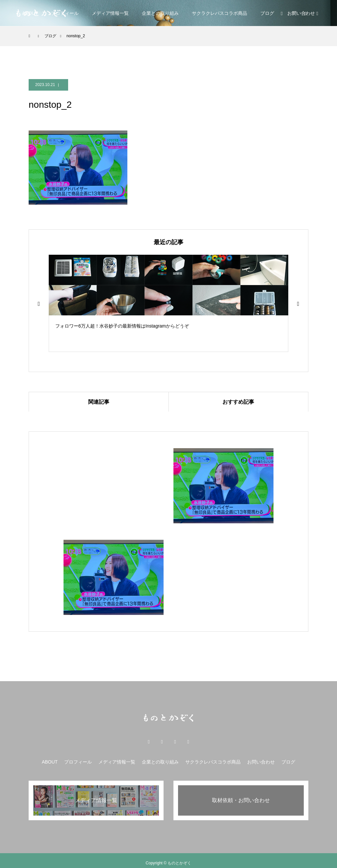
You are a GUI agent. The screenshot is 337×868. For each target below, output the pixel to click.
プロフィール (78, 762)
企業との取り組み (160, 13)
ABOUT (50, 762)
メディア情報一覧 (110, 13)
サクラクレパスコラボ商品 (220, 13)
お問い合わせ (261, 762)
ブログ (267, 13)
